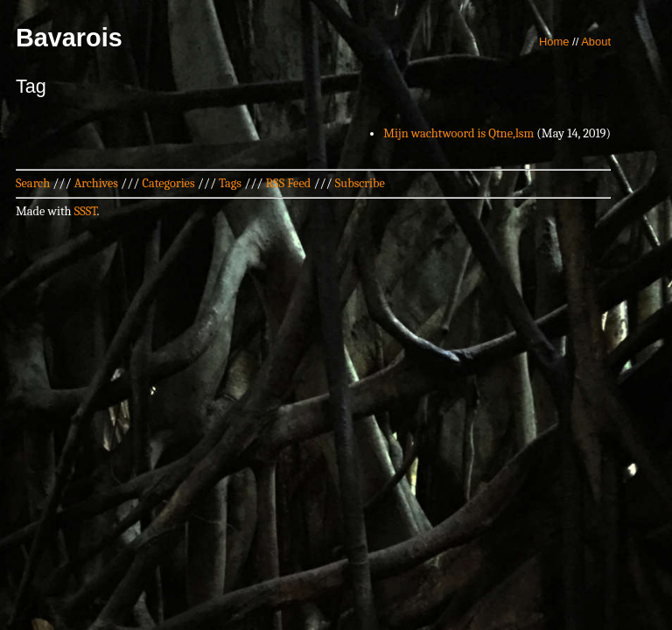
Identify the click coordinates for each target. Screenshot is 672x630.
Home (554, 42)
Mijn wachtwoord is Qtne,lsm (458, 133)
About (596, 42)
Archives (96, 183)
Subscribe (360, 183)
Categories (168, 183)
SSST (86, 211)
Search (33, 183)
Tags (230, 183)
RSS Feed (289, 183)
